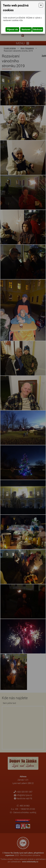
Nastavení (26, 29)
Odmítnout (38, 29)
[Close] (41, 5)
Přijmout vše (12, 29)
